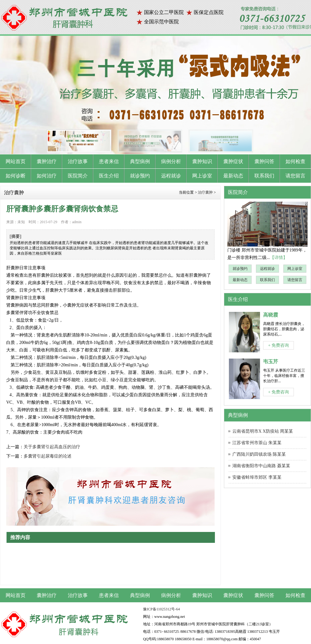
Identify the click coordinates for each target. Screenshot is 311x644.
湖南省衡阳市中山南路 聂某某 (261, 466)
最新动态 (240, 280)
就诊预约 (240, 269)
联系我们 (267, 280)
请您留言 (295, 280)
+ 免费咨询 (279, 345)
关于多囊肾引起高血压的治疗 (52, 447)
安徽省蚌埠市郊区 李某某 (257, 477)
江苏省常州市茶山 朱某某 (257, 443)
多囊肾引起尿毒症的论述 (48, 456)
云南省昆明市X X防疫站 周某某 (263, 431)
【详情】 (279, 258)
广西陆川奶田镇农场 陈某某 (259, 454)
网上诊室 (295, 269)
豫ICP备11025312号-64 (161, 609)
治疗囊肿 (205, 192)
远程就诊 (267, 269)
